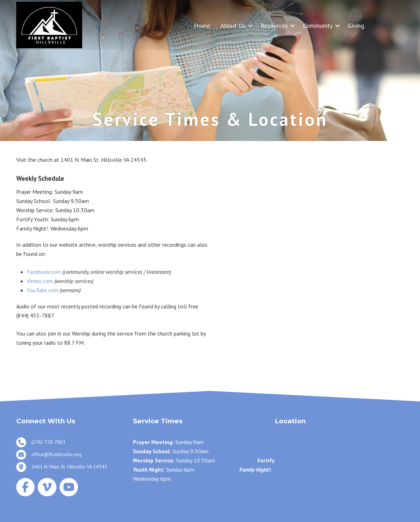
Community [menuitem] (318, 26)
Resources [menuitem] (274, 26)
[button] (250, 26)
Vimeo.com (40, 281)
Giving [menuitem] (356, 26)
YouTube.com (42, 290)
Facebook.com (44, 272)
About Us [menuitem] (233, 26)
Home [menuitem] (202, 26)
